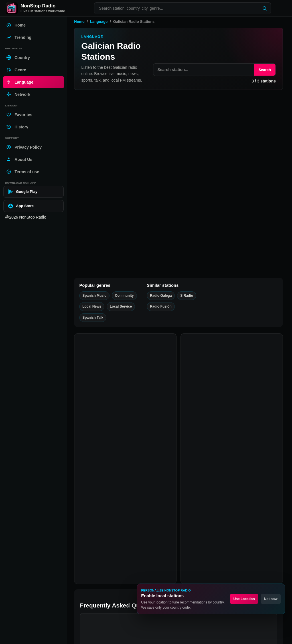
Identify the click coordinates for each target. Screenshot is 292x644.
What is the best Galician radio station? (129, 508)
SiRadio (109, 228)
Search (265, 70)
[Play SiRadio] (274, 232)
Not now (271, 599)
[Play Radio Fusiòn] (274, 264)
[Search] (265, 8)
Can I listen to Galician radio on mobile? (130, 524)
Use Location (244, 599)
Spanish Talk (135, 203)
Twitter (114, 599)
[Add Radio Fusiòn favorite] (82, 258)
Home (79, 22)
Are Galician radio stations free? (122, 492)
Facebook (92, 599)
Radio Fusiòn (114, 260)
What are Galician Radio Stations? (124, 459)
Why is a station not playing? (119, 541)
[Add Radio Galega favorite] (82, 194)
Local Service (111, 235)
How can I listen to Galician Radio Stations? (134, 476)
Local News (155, 203)
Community (109, 267)
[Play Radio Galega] (274, 200)
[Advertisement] (179, 138)
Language (99, 22)
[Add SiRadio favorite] (82, 226)
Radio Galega (114, 196)
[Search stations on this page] (204, 70)
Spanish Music (112, 203)
